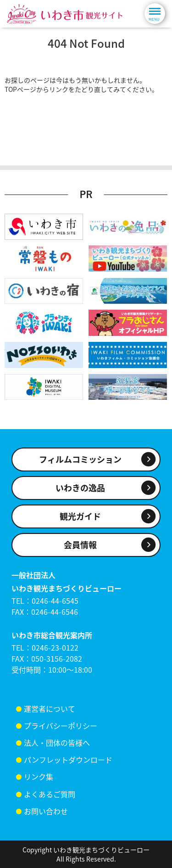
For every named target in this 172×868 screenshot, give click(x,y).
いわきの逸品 (80, 488)
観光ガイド (80, 516)
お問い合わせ (46, 811)
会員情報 (80, 545)
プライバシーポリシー (61, 726)
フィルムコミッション (80, 459)
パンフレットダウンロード (68, 760)
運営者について (50, 709)
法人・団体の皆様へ (57, 743)
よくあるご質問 (50, 794)
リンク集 (39, 777)
